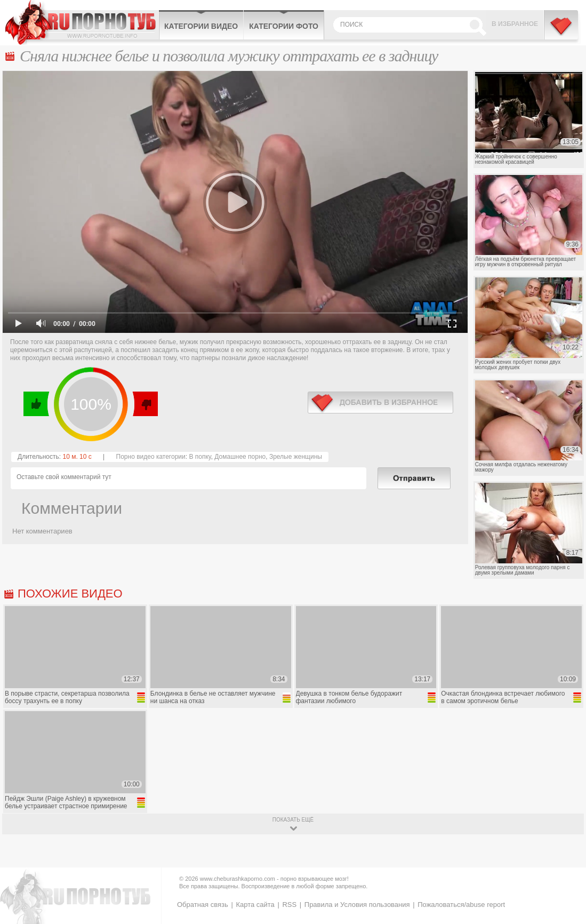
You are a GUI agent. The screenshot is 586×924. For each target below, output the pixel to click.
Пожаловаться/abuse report (461, 905)
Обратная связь (203, 905)
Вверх (565, 869)
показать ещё (293, 820)
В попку (200, 457)
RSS (289, 905)
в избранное (380, 403)
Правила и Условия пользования (357, 905)
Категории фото (284, 26)
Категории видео (201, 26)
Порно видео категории (151, 457)
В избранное (515, 24)
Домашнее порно (240, 457)
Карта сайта (255, 905)
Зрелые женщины (296, 457)
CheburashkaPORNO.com (82, 22)
